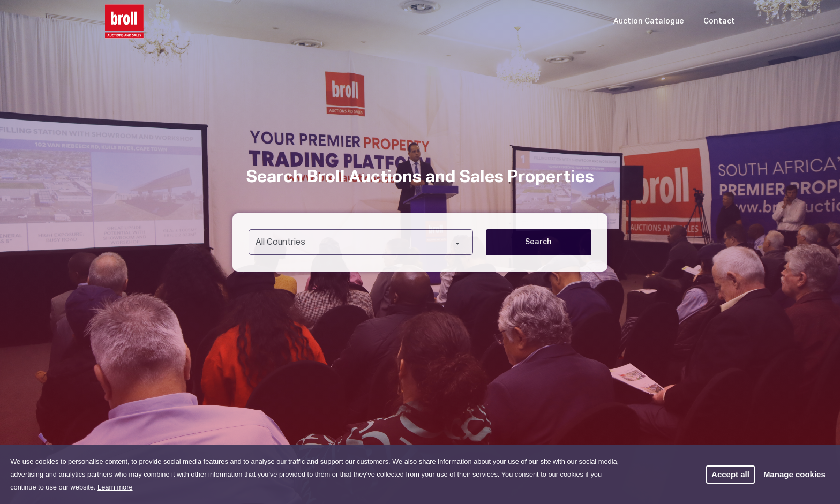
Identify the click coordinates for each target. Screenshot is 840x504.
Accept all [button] (730, 474)
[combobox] (361, 242)
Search (538, 242)
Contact (719, 21)
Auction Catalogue (649, 21)
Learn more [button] (115, 487)
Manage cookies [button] (794, 474)
